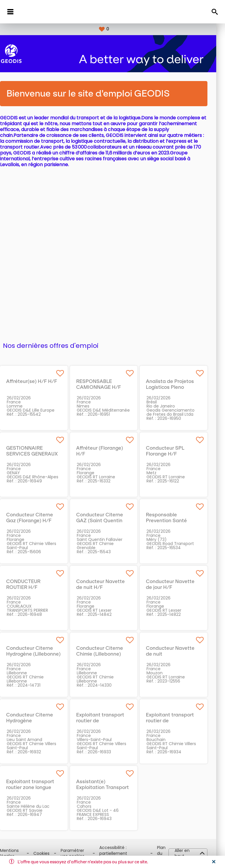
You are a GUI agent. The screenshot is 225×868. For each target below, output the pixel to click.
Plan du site (170, 853)
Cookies (50, 854)
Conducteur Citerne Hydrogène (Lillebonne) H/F (42, 654)
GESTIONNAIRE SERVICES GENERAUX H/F (41, 454)
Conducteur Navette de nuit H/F (109, 584)
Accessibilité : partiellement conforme (122, 853)
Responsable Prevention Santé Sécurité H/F (175, 520)
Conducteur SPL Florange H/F (174, 451)
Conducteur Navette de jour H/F (179, 584)
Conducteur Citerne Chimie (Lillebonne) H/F (108, 654)
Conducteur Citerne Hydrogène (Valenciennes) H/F (38, 721)
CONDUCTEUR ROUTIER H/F (32, 584)
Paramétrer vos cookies (81, 854)
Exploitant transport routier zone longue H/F (39, 787)
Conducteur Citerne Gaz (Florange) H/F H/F (38, 520)
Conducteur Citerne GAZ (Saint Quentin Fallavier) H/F (108, 520)
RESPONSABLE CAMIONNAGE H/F (107, 384)
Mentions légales (18, 854)
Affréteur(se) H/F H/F (40, 381)
